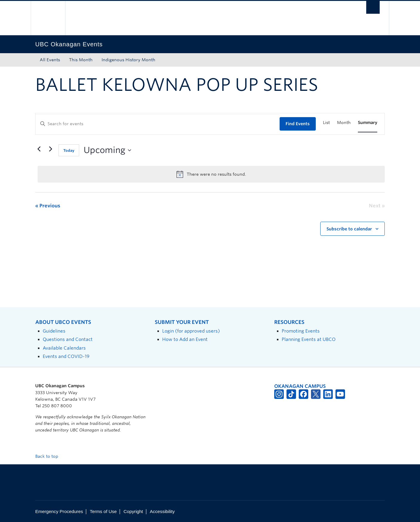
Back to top (50, 456)
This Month (81, 60)
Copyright (133, 511)
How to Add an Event (185, 339)
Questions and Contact (68, 339)
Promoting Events (301, 331)
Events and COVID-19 (66, 356)
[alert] (211, 174)
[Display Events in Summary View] (368, 123)
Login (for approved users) (191, 331)
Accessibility (162, 511)
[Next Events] (50, 149)
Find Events (298, 124)
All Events (50, 60)
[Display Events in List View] (326, 123)
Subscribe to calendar (349, 229)
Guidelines (54, 331)
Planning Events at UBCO (309, 339)
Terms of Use (103, 511)
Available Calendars (64, 348)
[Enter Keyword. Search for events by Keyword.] (158, 124)
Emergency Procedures (59, 511)
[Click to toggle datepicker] (107, 150)
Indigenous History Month (128, 60)
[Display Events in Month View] (344, 123)
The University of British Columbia (48, 18)
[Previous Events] (39, 149)
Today (69, 150)
